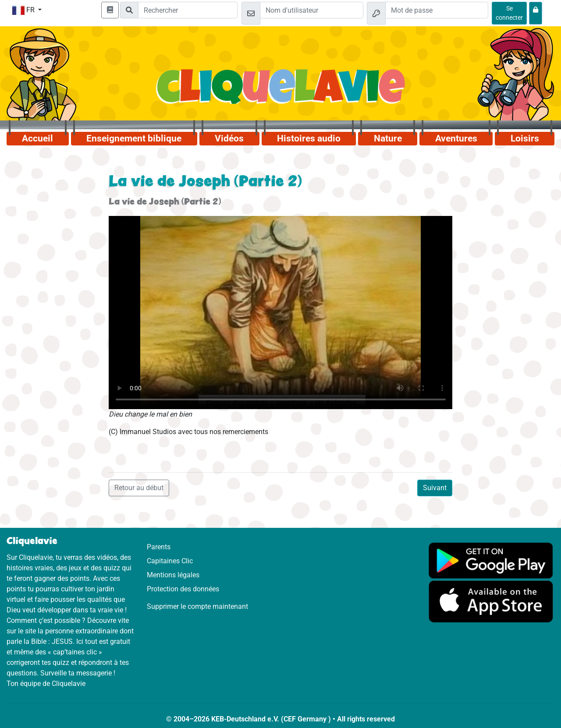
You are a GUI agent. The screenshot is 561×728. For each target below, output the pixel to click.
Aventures (456, 138)
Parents (159, 547)
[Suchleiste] (188, 10)
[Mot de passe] (437, 10)
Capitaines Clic (170, 561)
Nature (388, 138)
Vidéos (229, 138)
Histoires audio (309, 138)
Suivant (435, 488)
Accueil (37, 138)
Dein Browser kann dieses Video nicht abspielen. (281, 313)
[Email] (311, 10)
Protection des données (183, 589)
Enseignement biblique (134, 138)
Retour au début (139, 488)
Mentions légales (173, 575)
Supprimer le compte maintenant (197, 606)
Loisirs (525, 138)
